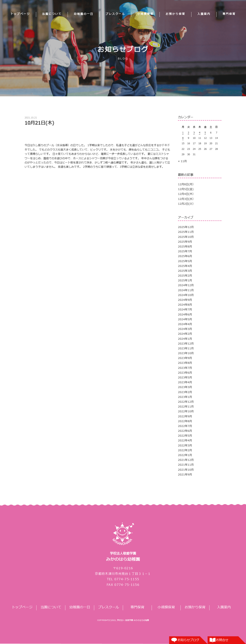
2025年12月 (186, 227)
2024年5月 (185, 319)
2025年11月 (186, 232)
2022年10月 (186, 411)
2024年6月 (185, 315)
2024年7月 (185, 310)
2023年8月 (185, 363)
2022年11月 (186, 407)
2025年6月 (185, 256)
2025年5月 (185, 261)
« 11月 (182, 161)
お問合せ (222, 640)
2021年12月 (186, 460)
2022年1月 (185, 455)
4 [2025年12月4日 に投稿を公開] (200, 133)
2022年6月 (185, 431)
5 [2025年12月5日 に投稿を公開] (205, 133)
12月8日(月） (187, 184)
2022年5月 (185, 436)
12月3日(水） (187, 199)
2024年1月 (185, 339)
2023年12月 (186, 344)
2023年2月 (185, 392)
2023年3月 (185, 387)
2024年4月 (185, 324)
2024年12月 (186, 285)
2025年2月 (185, 276)
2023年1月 (185, 397)
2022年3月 (185, 446)
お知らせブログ (188, 640)
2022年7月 (185, 426)
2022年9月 (185, 416)
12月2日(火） (187, 204)
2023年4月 (185, 382)
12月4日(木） (187, 194)
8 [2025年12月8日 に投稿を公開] (183, 138)
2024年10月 (186, 295)
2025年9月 (185, 242)
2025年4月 (185, 266)
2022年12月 (186, 402)
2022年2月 (185, 450)
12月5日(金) (186, 189)
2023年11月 (186, 348)
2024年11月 (186, 290)
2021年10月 (186, 470)
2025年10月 (186, 237)
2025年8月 (185, 247)
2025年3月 (185, 271)
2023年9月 (185, 358)
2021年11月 (186, 465)
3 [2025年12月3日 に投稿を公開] (194, 133)
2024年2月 (185, 334)
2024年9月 (185, 300)
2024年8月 (185, 305)
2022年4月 (185, 441)
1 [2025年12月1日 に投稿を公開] (183, 133)
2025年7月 (185, 251)
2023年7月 (185, 368)
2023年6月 (185, 373)
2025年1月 (185, 280)
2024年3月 (185, 329)
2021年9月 (185, 475)
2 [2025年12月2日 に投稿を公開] (188, 133)
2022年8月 (185, 421)
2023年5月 (185, 378)
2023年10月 (186, 353)
